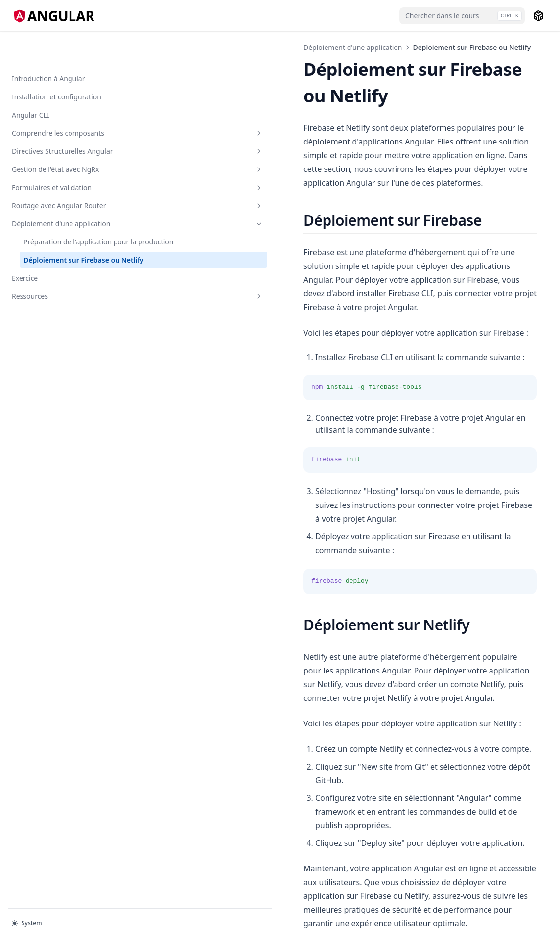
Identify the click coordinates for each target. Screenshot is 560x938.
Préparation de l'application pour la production (55, 272)
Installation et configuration (57, 65)
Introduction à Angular (48, 47)
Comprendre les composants (60, 107)
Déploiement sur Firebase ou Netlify (55, 306)
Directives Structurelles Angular (60, 135)
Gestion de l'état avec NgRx (60, 164)
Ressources (60, 347)
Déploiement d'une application (60, 239)
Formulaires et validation (60, 187)
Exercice (25, 329)
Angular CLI (31, 84)
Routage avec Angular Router (60, 210)
